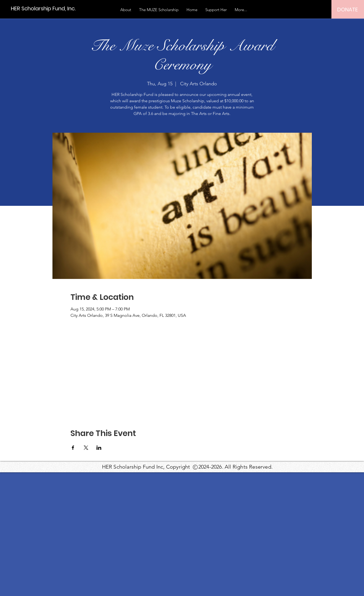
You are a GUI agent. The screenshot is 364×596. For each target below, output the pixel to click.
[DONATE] (348, 10)
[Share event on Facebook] (73, 448)
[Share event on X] (86, 448)
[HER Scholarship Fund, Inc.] (43, 8)
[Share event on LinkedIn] (99, 448)
